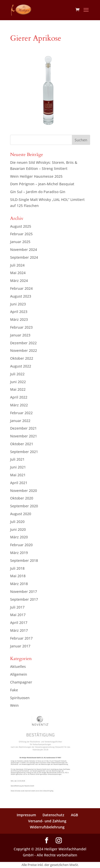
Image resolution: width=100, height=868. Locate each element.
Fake (14, 690)
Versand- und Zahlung (47, 821)
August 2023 (21, 296)
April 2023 (19, 312)
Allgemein (19, 674)
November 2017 (24, 591)
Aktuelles (18, 666)
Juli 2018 (17, 568)
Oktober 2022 (22, 358)
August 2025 (21, 226)
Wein (14, 705)
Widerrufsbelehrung (47, 827)
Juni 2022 (18, 382)
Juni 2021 (18, 467)
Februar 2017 (21, 638)
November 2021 (24, 436)
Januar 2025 (20, 242)
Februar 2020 (21, 545)
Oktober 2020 (22, 498)
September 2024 (24, 257)
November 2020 (24, 491)
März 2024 (19, 281)
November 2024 (24, 249)
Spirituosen (20, 698)
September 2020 (24, 506)
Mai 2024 (18, 273)
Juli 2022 (17, 374)
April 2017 (19, 623)
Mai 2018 (18, 576)
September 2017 (24, 599)
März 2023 (19, 319)
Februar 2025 (21, 234)
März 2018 (19, 584)
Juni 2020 (18, 529)
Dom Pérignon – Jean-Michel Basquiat (42, 184)
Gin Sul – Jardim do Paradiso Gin (38, 192)
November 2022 (24, 350)
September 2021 (24, 452)
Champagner (21, 682)
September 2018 (24, 560)
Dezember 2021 (23, 428)
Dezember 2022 (23, 343)
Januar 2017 (20, 646)
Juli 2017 (17, 607)
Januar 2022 (20, 421)
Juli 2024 (17, 265)
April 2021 (19, 483)
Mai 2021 (18, 475)
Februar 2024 (21, 288)
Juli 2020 (17, 522)
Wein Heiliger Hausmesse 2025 (36, 176)
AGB (74, 815)
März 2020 (19, 537)
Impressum (26, 815)
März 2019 (19, 553)
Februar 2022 (21, 413)
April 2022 (19, 397)
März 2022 (19, 405)
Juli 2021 (17, 459)
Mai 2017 (18, 615)
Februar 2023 (21, 327)
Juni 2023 (18, 304)
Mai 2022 (18, 389)
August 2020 (21, 514)
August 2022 (21, 366)
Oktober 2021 (22, 444)
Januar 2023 (20, 335)
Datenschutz (53, 815)
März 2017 (19, 630)
